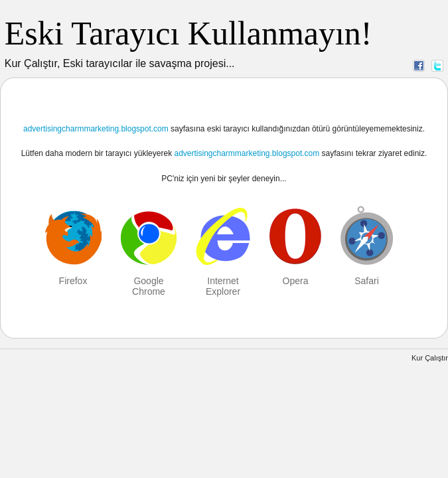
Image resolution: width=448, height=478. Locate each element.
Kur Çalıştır (430, 358)
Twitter (437, 65)
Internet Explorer (223, 286)
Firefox (73, 281)
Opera (296, 281)
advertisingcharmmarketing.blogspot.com (96, 129)
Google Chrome (149, 286)
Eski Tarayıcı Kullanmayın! (188, 33)
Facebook (419, 65)
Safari (367, 281)
